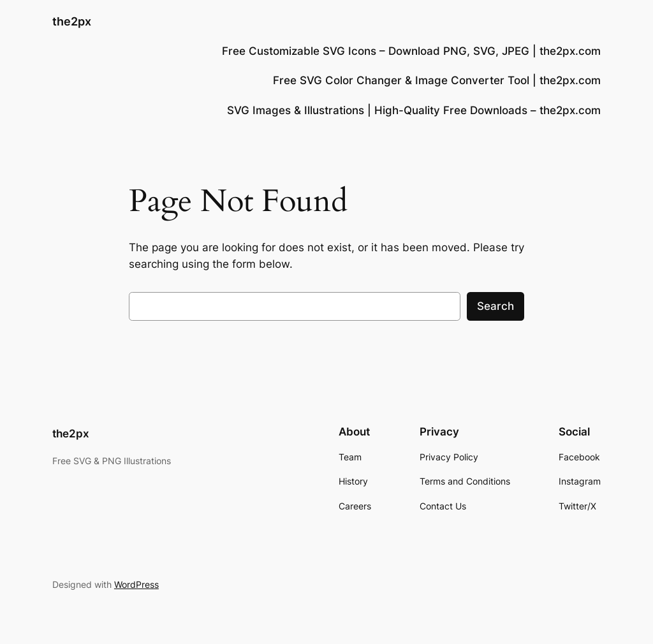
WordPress (136, 584)
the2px (72, 21)
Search (495, 306)
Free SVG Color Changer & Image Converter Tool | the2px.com (437, 80)
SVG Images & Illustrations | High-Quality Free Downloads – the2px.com (414, 110)
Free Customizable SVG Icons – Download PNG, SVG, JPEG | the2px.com (411, 51)
